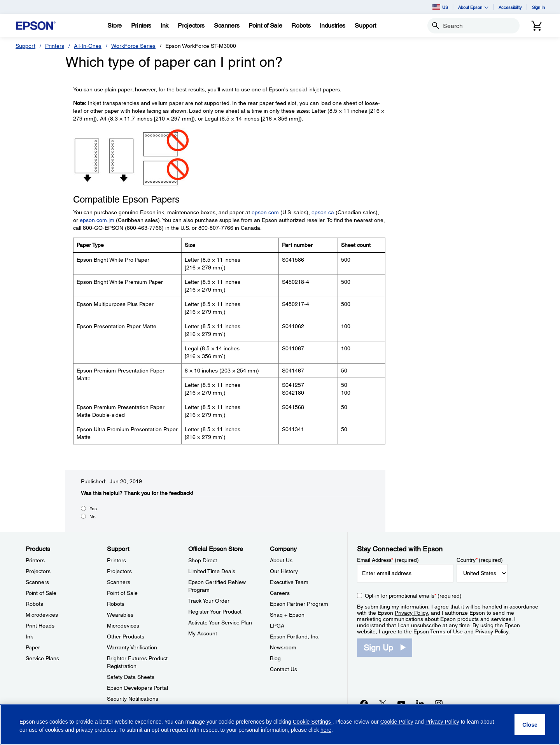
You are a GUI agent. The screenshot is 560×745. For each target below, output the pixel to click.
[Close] (530, 725)
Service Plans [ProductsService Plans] (42, 658)
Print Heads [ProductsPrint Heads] (40, 626)
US (440, 7)
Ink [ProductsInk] (29, 637)
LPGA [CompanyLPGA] (277, 626)
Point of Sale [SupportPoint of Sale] (122, 593)
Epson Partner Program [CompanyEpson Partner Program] (299, 604)
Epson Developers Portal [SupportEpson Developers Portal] (137, 688)
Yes (93, 509)
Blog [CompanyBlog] (275, 658)
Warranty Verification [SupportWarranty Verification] (132, 647)
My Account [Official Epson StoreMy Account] (203, 633)
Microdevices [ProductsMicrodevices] (42, 615)
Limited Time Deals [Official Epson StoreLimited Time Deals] (212, 571)
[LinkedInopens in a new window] (420, 703)
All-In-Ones (88, 46)
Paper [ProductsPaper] (33, 647)
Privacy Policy (411, 613)
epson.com (265, 212)
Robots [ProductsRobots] (34, 604)
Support (25, 46)
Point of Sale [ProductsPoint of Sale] (41, 593)
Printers (55, 46)
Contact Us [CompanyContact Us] (283, 669)
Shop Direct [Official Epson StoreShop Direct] (203, 560)
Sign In (538, 7)
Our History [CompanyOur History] (284, 571)
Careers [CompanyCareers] (280, 593)
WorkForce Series (133, 46)
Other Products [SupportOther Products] (126, 637)
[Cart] (537, 26)
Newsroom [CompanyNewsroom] (283, 647)
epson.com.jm (97, 220)
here (326, 730)
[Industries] (332, 26)
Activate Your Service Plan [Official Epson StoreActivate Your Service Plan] (220, 623)
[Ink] (164, 26)
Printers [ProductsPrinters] (35, 560)
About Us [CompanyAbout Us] (281, 560)
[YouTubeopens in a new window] (401, 703)
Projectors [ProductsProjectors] (38, 571)
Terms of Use (446, 631)
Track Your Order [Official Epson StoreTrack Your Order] (209, 601)
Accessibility (510, 7)
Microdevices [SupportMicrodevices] (123, 626)
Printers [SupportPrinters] (116, 560)
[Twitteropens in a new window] (383, 703)
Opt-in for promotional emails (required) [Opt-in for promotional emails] (413, 596)
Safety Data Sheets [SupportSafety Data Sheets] (131, 677)
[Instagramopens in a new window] (439, 703)
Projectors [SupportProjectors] (119, 571)
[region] (280, 725)
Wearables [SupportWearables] (120, 615)
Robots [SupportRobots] (116, 604)
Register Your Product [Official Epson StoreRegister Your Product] (215, 612)
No (93, 517)
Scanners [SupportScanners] (119, 582)
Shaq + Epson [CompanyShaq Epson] (287, 615)
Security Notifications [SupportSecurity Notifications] (133, 699)
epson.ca (323, 212)
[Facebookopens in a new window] (364, 703)
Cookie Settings (313, 722)
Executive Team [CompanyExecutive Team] (289, 582)
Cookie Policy (397, 722)
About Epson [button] (473, 7)
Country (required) (480, 560)
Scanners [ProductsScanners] (37, 582)
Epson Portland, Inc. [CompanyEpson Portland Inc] (295, 637)
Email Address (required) (388, 560)
